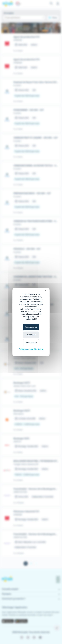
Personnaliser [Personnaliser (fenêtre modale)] (31, 343)
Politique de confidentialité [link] (31, 349)
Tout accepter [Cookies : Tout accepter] (31, 327)
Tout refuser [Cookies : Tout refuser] (31, 335)
